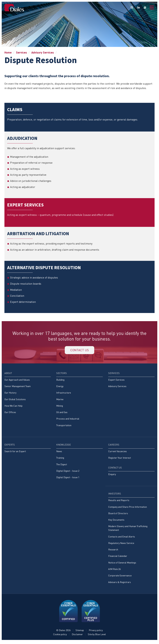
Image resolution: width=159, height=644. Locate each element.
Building (60, 381)
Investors (115, 495)
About (8, 374)
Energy (60, 387)
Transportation (64, 426)
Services (21, 52)
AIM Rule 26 (114, 571)
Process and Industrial (68, 420)
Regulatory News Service (121, 545)
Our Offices (10, 413)
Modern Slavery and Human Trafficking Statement (128, 530)
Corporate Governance (120, 578)
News (59, 453)
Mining (60, 407)
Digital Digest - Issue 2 (68, 472)
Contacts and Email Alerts (122, 538)
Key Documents (116, 522)
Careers (114, 446)
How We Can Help (13, 407)
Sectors (62, 374)
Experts (10, 446)
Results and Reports (119, 502)
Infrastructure (64, 394)
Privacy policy (96, 633)
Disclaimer (77, 637)
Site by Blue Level (97, 637)
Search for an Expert (15, 453)
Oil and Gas (62, 413)
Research (113, 551)
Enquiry (112, 476)
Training (60, 459)
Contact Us (115, 469)
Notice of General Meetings (122, 565)
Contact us (80, 350)
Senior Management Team (18, 387)
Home (8, 52)
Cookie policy (60, 637)
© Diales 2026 (63, 633)
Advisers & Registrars (120, 584)
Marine (60, 400)
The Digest (62, 466)
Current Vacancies (118, 453)
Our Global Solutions (15, 400)
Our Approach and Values (17, 381)
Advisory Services (43, 52)
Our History (10, 394)
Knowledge (64, 446)
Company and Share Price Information (128, 508)
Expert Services (116, 381)
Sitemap (80, 633)
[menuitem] (28, 395)
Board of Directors (118, 515)
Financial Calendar (118, 558)
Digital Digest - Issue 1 (68, 479)
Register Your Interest (120, 459)
